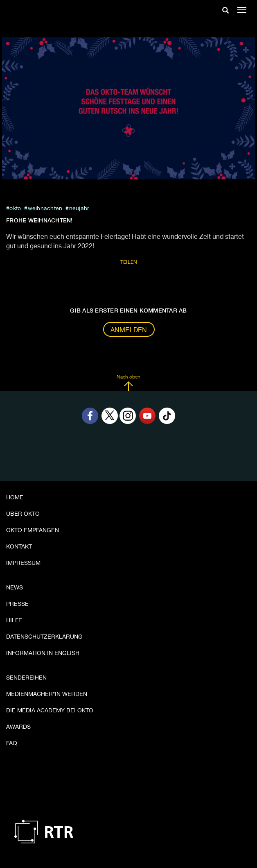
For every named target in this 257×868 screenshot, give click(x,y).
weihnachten (45, 209)
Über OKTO (23, 514)
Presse (17, 604)
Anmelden (129, 331)
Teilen (129, 263)
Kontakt (19, 547)
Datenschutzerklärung (44, 637)
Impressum (23, 563)
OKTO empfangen (33, 530)
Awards (18, 727)
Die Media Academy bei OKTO (50, 711)
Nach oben (128, 383)
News (15, 588)
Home (15, 498)
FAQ (12, 743)
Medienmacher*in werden (47, 694)
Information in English (43, 653)
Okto (15, 209)
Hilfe (14, 621)
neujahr (79, 209)
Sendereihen (26, 678)
